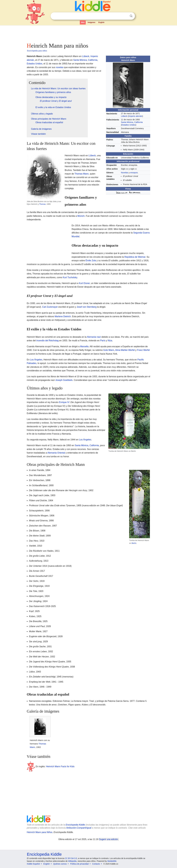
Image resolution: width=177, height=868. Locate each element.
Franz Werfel (143, 350)
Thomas (42, 204)
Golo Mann (109, 350)
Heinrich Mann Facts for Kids (60, 766)
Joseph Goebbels (64, 380)
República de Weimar (135, 257)
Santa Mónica (127, 122)
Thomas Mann (82, 174)
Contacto (96, 864)
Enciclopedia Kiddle (75, 825)
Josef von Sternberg (87, 307)
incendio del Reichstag (47, 341)
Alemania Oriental (56, 453)
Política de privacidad (79, 864)
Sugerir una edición (109, 839)
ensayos (134, 173)
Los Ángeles (36, 360)
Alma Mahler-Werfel (125, 350)
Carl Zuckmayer (50, 307)
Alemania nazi (94, 337)
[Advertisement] (88, 33)
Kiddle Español (33, 864)
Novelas (125, 173)
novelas (60, 67)
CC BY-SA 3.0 (71, 858)
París (103, 341)
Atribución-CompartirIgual (79, 828)
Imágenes (91, 22)
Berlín (134, 543)
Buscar (131, 16)
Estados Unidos (129, 125)
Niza (110, 341)
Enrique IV (64, 402)
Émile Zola (91, 261)
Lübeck (124, 116)
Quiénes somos (60, 864)
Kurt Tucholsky (70, 277)
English (101, 22)
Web (83, 22)
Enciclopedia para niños (37, 51)
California (138, 122)
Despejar (125, 16)
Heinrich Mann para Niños (40, 832)
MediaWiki (112, 861)
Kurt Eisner (84, 283)
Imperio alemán (135, 116)
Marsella (84, 346)
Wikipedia (72, 861)
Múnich (81, 216)
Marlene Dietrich (63, 316)
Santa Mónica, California (87, 445)
